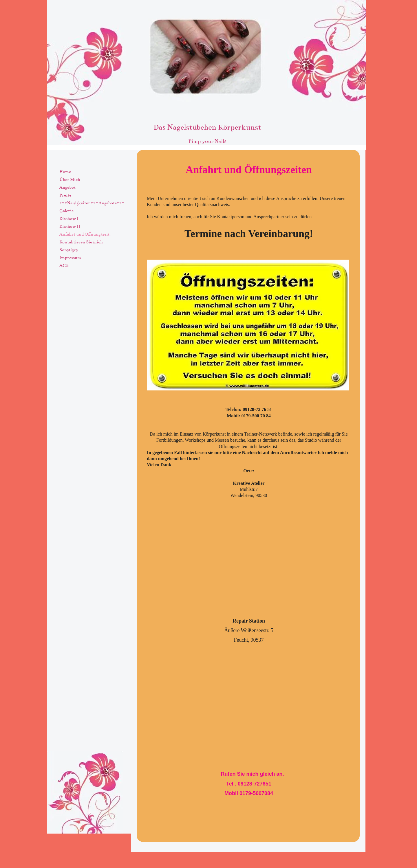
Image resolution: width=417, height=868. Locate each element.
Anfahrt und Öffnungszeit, (85, 234)
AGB (64, 265)
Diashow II (70, 226)
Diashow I (69, 219)
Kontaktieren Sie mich (81, 242)
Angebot (67, 187)
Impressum (70, 258)
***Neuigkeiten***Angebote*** (92, 203)
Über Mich (70, 179)
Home (65, 172)
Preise (65, 195)
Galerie (66, 211)
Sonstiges (68, 250)
